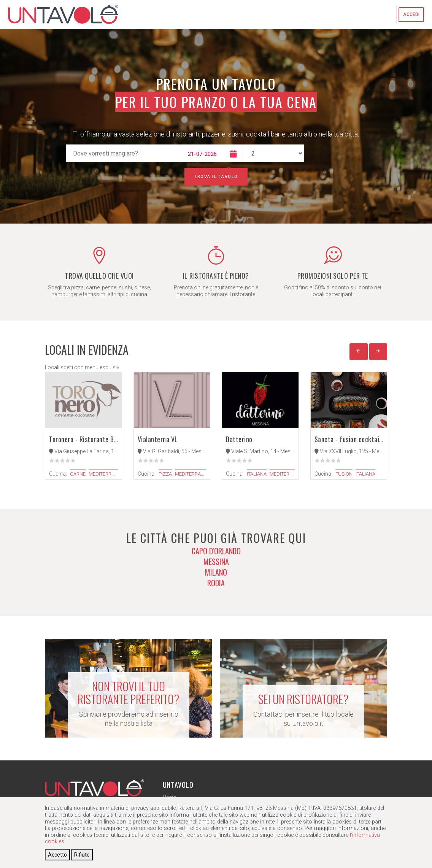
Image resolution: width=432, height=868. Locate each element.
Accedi (411, 14)
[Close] (57, 855)
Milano (216, 572)
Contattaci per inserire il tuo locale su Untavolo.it (303, 710)
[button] (359, 352)
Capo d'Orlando (216, 551)
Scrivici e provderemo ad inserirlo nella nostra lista (129, 704)
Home (169, 797)
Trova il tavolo (216, 177)
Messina (216, 562)
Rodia (216, 583)
